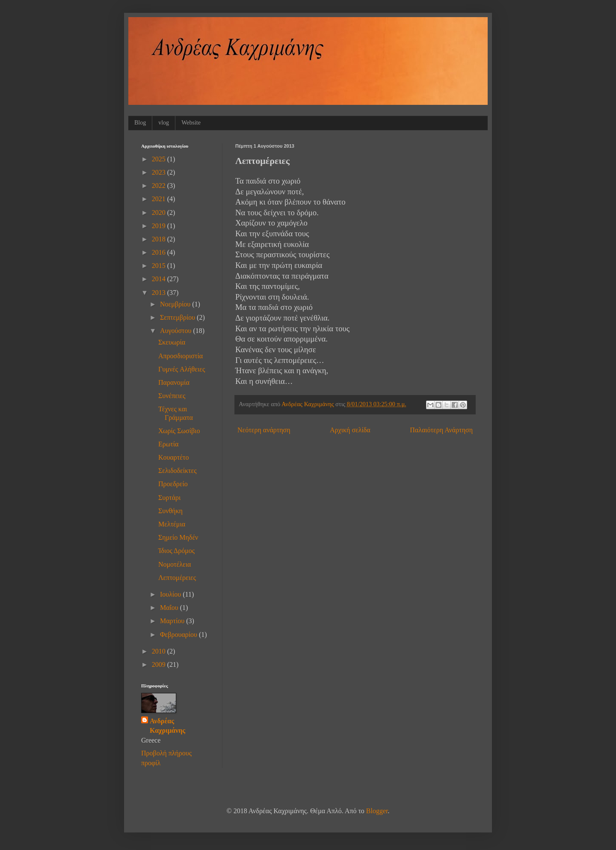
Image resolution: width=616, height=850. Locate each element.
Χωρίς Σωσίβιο (179, 431)
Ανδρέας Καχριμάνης (167, 726)
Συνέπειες (172, 396)
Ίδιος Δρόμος (176, 551)
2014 (160, 279)
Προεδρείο (173, 484)
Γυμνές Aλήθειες (182, 369)
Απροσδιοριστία (181, 356)
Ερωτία (168, 444)
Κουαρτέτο (173, 457)
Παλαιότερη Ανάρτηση (441, 430)
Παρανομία (174, 382)
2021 (160, 199)
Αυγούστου (176, 331)
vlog (164, 123)
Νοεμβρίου (176, 304)
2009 (160, 664)
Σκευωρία (172, 342)
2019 (160, 226)
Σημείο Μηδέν (178, 537)
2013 (160, 293)
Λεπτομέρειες (177, 578)
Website (191, 123)
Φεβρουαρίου (179, 635)
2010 (160, 651)
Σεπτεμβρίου (178, 317)
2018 (160, 239)
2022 (160, 186)
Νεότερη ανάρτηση (264, 430)
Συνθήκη (170, 511)
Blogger (377, 811)
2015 (160, 266)
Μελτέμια (172, 524)
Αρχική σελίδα (350, 430)
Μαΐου (170, 608)
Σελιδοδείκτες (178, 471)
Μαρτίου (173, 621)
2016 (160, 252)
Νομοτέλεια (175, 564)
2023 (160, 172)
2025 (160, 159)
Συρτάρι (169, 498)
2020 (160, 212)
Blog (140, 123)
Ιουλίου (171, 594)
